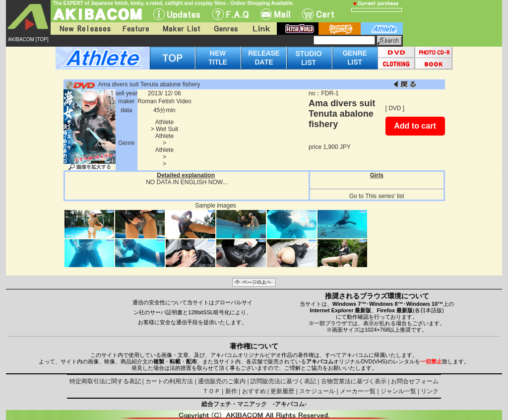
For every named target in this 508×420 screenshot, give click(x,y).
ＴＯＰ (211, 391)
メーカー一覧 (358, 391)
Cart (318, 14)
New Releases (83, 29)
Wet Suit (167, 129)
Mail (275, 14)
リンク (430, 391)
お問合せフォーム (415, 381)
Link (260, 29)
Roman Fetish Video (164, 101)
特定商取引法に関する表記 (105, 381)
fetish (298, 29)
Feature (135, 29)
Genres (225, 29)
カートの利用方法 (169, 381)
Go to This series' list (377, 196)
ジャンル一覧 (398, 391)
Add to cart (415, 126)
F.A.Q (230, 14)
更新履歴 (282, 391)
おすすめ (254, 391)
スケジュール (317, 391)
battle (340, 29)
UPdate (177, 14)
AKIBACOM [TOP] (28, 39)
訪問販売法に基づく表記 (283, 381)
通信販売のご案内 (222, 381)
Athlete (164, 122)
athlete (382, 29)
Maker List (181, 29)
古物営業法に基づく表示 (354, 381)
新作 (231, 391)
